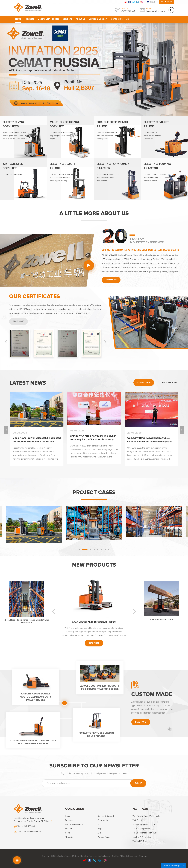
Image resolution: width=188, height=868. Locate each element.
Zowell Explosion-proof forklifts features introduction (33, 742)
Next (105, 342)
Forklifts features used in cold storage (96, 734)
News (68, 833)
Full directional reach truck (145, 833)
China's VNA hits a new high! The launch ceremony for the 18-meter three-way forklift (93, 438)
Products (29, 19)
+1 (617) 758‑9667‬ (128, 11)
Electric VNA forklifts (142, 837)
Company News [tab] (144, 382)
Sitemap (143, 856)
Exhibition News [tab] (169, 382)
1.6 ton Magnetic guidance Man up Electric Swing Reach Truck (26, 621)
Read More (111, 280)
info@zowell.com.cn (155, 11)
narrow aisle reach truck (144, 825)
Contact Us (117, 19)
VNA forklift (138, 820)
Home (18, 19)
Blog (100, 829)
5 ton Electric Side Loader (162, 620)
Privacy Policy (104, 837)
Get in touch (167, 2)
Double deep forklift (142, 829)
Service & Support (98, 19)
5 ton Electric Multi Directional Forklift (94, 622)
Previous (6, 342)
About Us (80, 19)
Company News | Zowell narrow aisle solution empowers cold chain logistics (150, 440)
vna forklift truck (140, 841)
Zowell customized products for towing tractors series (100, 687)
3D (128, 19)
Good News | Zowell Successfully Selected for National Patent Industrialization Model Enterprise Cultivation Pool (37, 440)
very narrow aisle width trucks (146, 816)
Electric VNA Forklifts (48, 19)
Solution (69, 829)
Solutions (67, 19)
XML (99, 833)
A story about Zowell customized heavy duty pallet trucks (36, 697)
